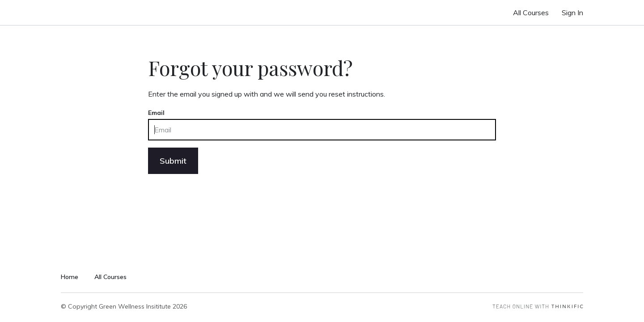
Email (156, 113)
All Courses (531, 13)
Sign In (572, 13)
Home (70, 277)
